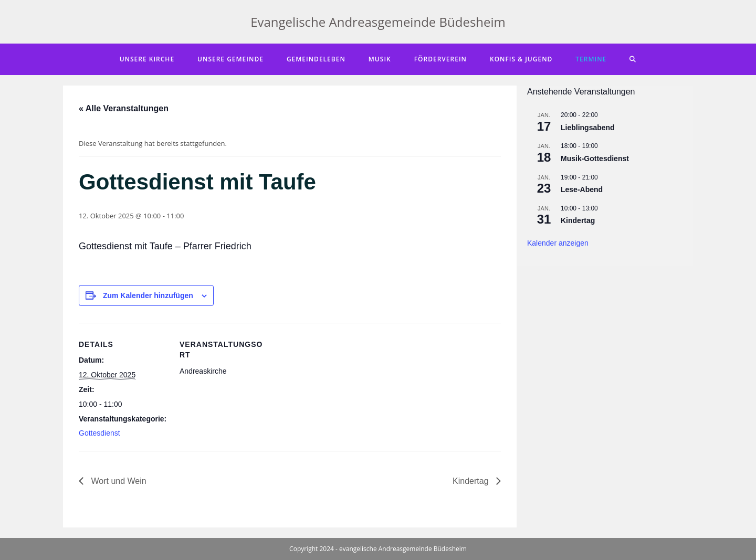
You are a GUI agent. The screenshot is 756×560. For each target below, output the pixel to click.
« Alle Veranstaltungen (124, 108)
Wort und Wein (118, 481)
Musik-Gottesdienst (595, 159)
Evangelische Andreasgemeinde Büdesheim (378, 22)
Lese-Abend (582, 189)
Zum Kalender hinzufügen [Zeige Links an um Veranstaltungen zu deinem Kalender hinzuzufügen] (148, 295)
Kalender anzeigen (558, 243)
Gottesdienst (99, 433)
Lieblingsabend (588, 128)
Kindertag (472, 481)
